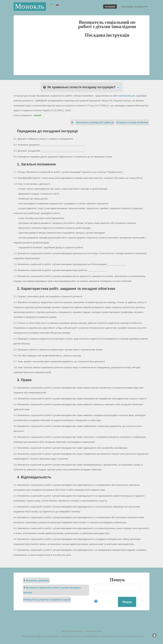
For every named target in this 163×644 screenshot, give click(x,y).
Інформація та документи (135, 6)
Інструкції (110, 6)
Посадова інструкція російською (132, 122)
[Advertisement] (81, 56)
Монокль (30, 7)
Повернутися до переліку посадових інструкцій (47, 600)
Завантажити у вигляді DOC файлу (95, 122)
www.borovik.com (127, 96)
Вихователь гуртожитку (37, 581)
